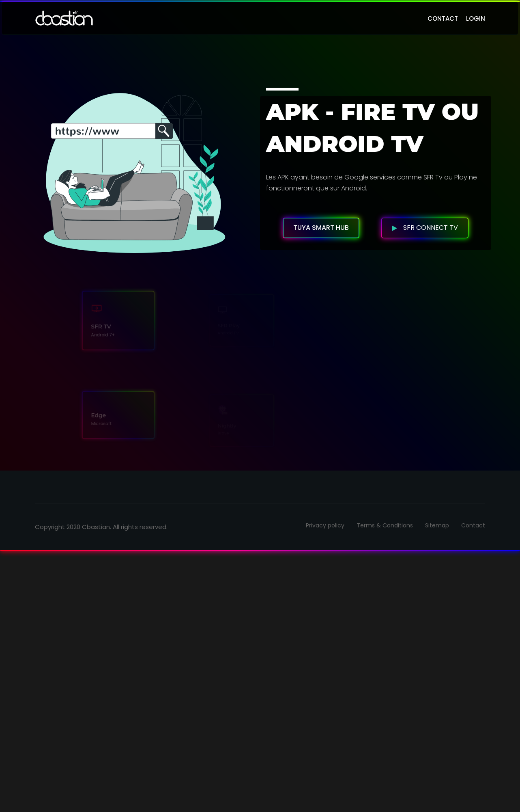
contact (443, 18)
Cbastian (96, 527)
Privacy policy (325, 525)
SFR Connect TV (425, 228)
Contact (473, 525)
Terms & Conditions (385, 525)
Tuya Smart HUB (321, 228)
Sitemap (437, 525)
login (476, 18)
